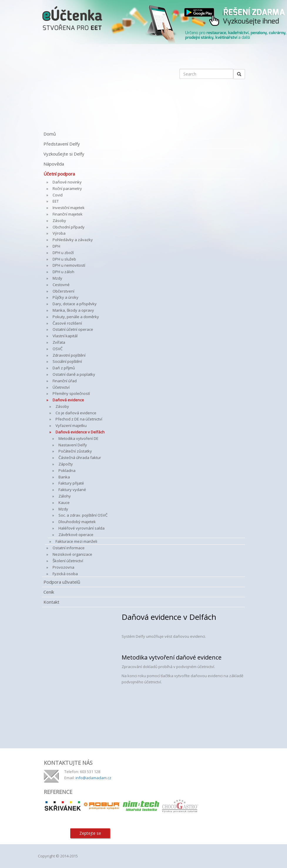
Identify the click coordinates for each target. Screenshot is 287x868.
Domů (50, 134)
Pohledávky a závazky (73, 240)
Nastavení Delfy (73, 445)
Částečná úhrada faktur (80, 458)
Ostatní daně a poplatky (74, 374)
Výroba (59, 233)
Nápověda (54, 164)
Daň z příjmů (64, 368)
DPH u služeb (64, 259)
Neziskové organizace (72, 554)
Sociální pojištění (67, 361)
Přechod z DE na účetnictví (79, 419)
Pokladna (67, 470)
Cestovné (61, 285)
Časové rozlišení (67, 323)
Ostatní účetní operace (73, 329)
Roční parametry (67, 188)
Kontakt (51, 602)
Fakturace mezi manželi (76, 541)
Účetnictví (61, 387)
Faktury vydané (72, 490)
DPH (56, 246)
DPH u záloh (63, 272)
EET (56, 201)
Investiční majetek (69, 208)
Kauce (64, 503)
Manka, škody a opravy (73, 310)
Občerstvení (63, 291)
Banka (64, 477)
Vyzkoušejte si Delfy (64, 154)
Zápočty (66, 464)
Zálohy (65, 496)
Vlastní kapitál (65, 336)
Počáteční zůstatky (75, 451)
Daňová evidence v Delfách (80, 432)
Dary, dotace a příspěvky (75, 304)
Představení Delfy (62, 144)
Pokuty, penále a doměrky (76, 317)
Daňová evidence (68, 400)
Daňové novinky (67, 182)
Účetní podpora (59, 174)
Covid (58, 195)
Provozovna (63, 567)
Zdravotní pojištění (69, 355)
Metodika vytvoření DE (78, 438)
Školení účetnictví (68, 561)
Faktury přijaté (71, 483)
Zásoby (59, 221)
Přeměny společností (71, 393)
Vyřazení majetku (71, 425)
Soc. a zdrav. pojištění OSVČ (83, 515)
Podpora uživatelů (62, 582)
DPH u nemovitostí (69, 265)
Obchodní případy (69, 227)
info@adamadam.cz (93, 778)
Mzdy (57, 278)
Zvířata (59, 342)
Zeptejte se (90, 833)
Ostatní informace (69, 548)
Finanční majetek (68, 214)
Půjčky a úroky (66, 297)
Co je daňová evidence (76, 413)
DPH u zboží (63, 253)
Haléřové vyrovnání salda (82, 528)
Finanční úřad (65, 381)
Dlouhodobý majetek (77, 522)
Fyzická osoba (65, 574)
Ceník (49, 592)
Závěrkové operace (76, 535)
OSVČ (58, 349)
